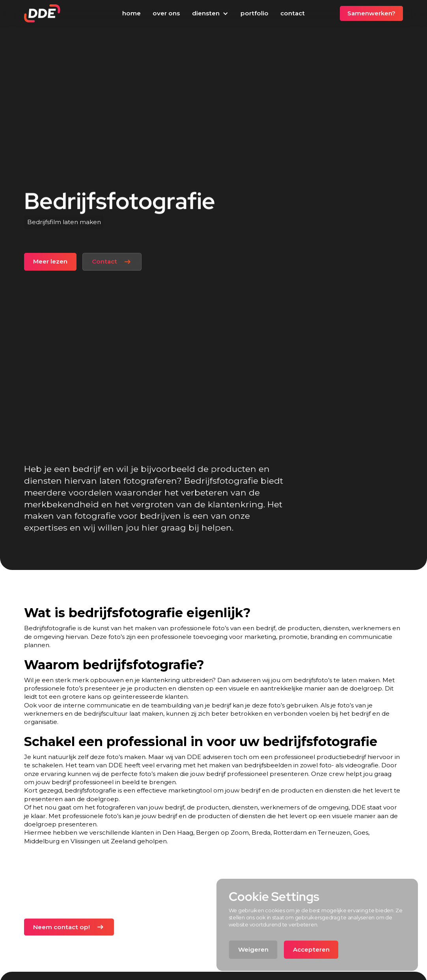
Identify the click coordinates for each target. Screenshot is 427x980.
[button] (210, 14)
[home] (42, 13)
